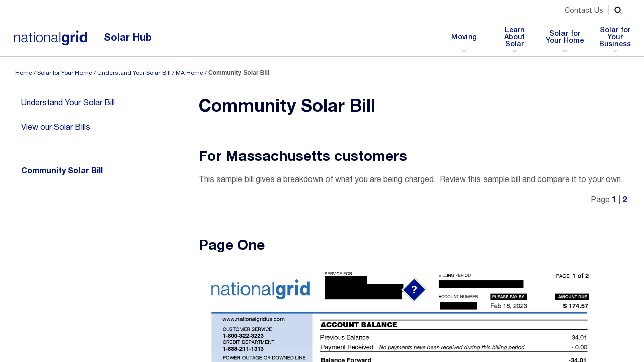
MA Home (189, 73)
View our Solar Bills (56, 127)
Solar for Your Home (565, 40)
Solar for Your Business (615, 40)
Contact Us (584, 10)
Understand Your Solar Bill (134, 73)
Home (24, 73)
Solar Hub (128, 37)
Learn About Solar (517, 40)
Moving (464, 40)
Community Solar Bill (62, 171)
